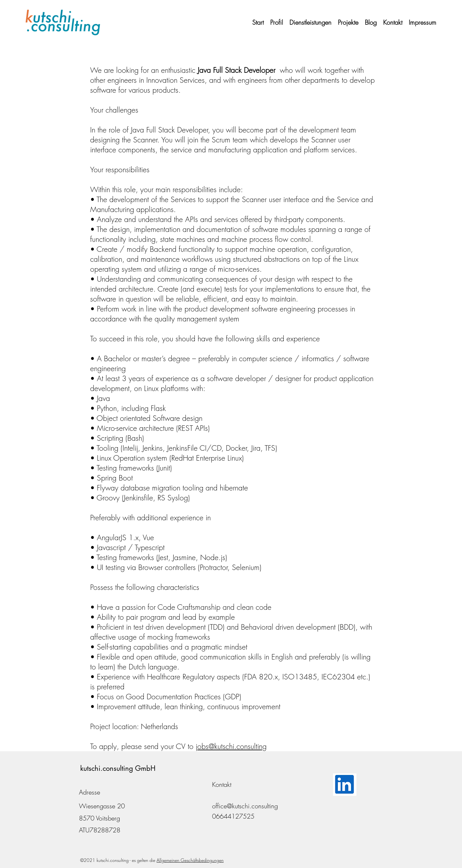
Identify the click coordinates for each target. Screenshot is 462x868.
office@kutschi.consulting (245, 806)
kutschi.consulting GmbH (118, 768)
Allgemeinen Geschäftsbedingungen (190, 860)
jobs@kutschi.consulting (231, 746)
